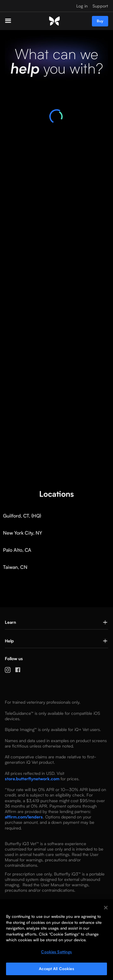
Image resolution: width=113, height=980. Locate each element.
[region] (56, 940)
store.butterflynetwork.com (32, 779)
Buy (100, 21)
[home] (54, 21)
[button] (13, 21)
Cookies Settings (56, 952)
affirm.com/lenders (24, 817)
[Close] (106, 908)
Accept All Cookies (56, 969)
